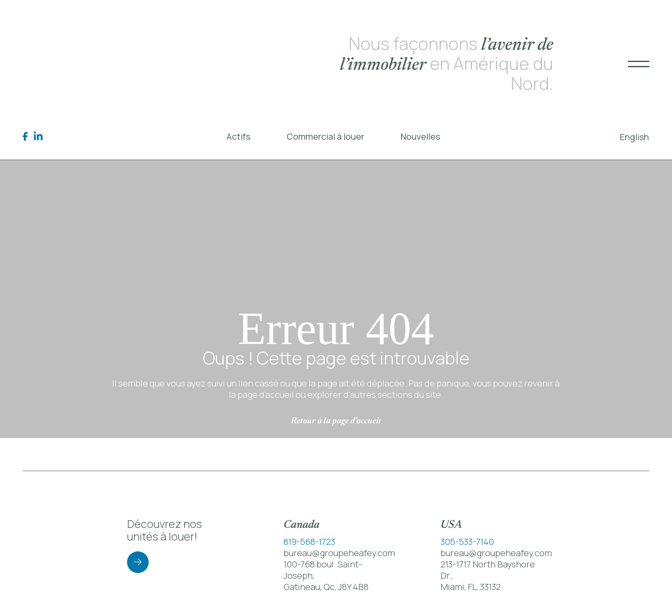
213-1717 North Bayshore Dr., (488, 570)
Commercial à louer (325, 136)
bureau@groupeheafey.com (339, 553)
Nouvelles (420, 136)
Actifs (238, 136)
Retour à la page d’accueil (336, 421)
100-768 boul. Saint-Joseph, (323, 570)
